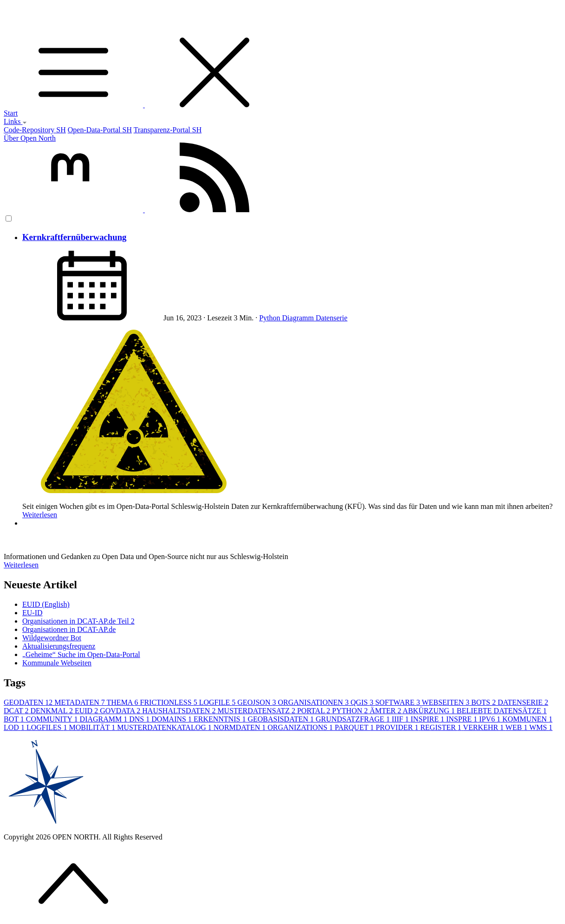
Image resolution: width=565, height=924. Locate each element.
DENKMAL (53, 711)
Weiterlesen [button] (21, 565)
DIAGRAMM (105, 719)
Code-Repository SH (35, 130)
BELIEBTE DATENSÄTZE (502, 711)
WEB (517, 727)
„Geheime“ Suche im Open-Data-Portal (81, 654)
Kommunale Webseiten (57, 663)
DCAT (17, 711)
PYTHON (351, 711)
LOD (15, 727)
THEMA (123, 702)
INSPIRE (429, 719)
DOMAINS (172, 719)
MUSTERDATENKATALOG (165, 727)
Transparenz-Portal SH (168, 130)
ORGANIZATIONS (301, 727)
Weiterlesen (40, 515)
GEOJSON (257, 702)
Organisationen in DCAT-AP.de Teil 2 (78, 621)
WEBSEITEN (446, 702)
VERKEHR (484, 727)
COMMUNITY (53, 719)
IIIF (401, 719)
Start (11, 113)
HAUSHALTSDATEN (180, 711)
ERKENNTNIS (221, 719)
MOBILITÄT (93, 727)
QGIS (363, 702)
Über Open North (30, 138)
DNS (140, 719)
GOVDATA (121, 711)
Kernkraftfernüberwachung (74, 237)
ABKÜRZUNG (429, 711)
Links (15, 121)
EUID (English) (46, 604)
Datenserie (331, 318)
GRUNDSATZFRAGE (354, 719)
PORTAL (315, 711)
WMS (541, 727)
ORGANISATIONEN (314, 702)
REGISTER (442, 727)
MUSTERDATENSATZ (257, 711)
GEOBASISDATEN (282, 719)
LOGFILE (218, 702)
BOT (15, 719)
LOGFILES (48, 727)
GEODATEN (29, 702)
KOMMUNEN (527, 719)
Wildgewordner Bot (52, 638)
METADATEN (80, 702)
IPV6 (491, 719)
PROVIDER (398, 727)
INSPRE (463, 719)
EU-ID (32, 613)
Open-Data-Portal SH (100, 130)
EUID (87, 711)
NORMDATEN (240, 727)
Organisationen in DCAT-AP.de (69, 629)
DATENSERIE (523, 702)
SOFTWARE (398, 702)
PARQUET (355, 727)
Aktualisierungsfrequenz (59, 646)
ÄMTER (386, 711)
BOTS (484, 702)
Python (270, 318)
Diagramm (299, 318)
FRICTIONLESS (170, 702)
